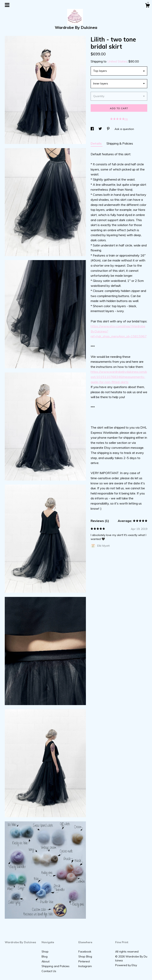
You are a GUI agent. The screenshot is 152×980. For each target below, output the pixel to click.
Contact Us (49, 971)
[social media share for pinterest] (109, 129)
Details (97, 143)
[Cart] (147, 6)
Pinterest (84, 961)
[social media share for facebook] (93, 129)
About (46, 961)
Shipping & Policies (120, 143)
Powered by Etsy (126, 965)
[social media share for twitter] (101, 129)
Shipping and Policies (56, 966)
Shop (45, 952)
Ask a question (124, 129)
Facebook (85, 952)
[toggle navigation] (7, 5)
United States (117, 61)
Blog (45, 956)
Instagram (85, 966)
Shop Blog (85, 956)
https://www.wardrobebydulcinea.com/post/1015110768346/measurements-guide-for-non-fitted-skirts (119, 377)
